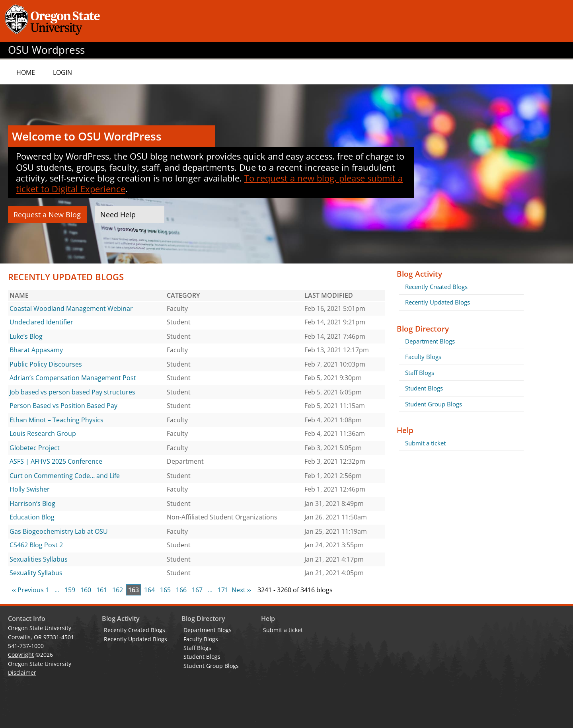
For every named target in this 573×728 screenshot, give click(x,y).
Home (26, 72)
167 (197, 590)
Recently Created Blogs (436, 287)
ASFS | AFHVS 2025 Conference (56, 461)
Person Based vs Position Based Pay (63, 406)
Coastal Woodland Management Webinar (71, 308)
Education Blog (32, 517)
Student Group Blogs (434, 404)
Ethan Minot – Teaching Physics (57, 420)
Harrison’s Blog (32, 504)
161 (102, 590)
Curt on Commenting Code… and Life (65, 476)
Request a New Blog (47, 215)
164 (149, 590)
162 (118, 590)
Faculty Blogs (423, 357)
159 (70, 590)
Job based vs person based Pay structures (72, 392)
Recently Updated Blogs (438, 302)
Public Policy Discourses (46, 364)
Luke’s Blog (26, 336)
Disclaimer (22, 672)
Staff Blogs (420, 373)
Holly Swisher (30, 489)
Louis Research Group (43, 433)
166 (181, 590)
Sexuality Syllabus (36, 573)
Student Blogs (424, 388)
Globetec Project (35, 448)
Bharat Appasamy (36, 350)
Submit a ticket (425, 443)
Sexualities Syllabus (39, 559)
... (57, 590)
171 (223, 590)
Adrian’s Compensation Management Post (73, 378)
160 (86, 590)
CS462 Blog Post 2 (36, 545)
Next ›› (241, 590)
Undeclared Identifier (41, 322)
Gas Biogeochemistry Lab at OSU (59, 531)
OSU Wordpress (46, 50)
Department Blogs (430, 341)
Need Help (118, 215)
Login (62, 72)
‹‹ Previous (28, 590)
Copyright (21, 655)
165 (165, 590)
